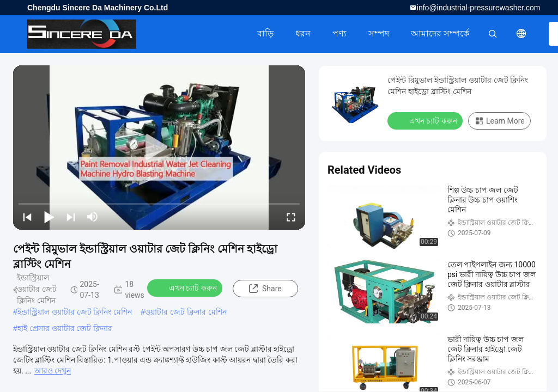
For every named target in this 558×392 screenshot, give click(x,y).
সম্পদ (379, 33)
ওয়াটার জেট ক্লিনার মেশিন (186, 312)
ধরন (303, 33)
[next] (71, 217)
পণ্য (339, 33)
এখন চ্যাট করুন (186, 287)
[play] (159, 148)
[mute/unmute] (93, 217)
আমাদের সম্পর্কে (440, 33)
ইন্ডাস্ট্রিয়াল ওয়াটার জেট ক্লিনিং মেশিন (75, 312)
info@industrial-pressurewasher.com (479, 8)
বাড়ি (265, 33)
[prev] (27, 217)
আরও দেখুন (53, 371)
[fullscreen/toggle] (291, 217)
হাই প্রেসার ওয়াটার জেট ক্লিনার (65, 328)
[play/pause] (49, 217)
